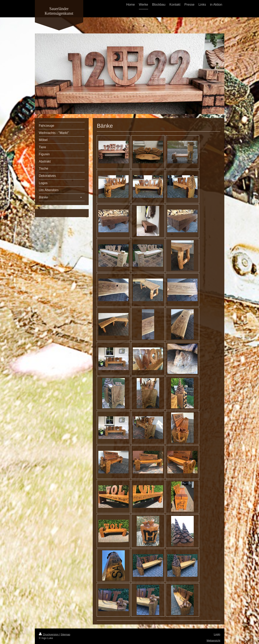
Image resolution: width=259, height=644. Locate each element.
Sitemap (66, 634)
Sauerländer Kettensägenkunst (59, 11)
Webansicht (213, 640)
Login (217, 634)
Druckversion (49, 634)
